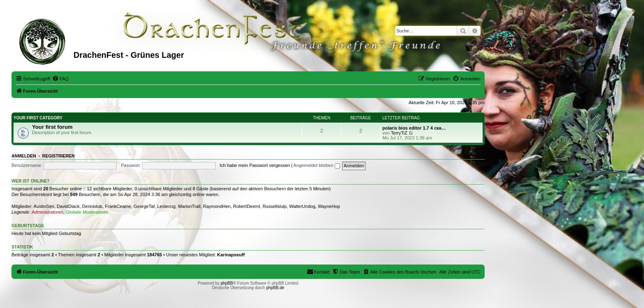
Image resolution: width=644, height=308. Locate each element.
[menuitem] (60, 79)
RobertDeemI (247, 206)
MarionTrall (189, 206)
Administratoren (47, 212)
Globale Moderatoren (87, 212)
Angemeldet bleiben (316, 165)
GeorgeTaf (144, 206)
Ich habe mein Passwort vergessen (255, 165)
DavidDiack (68, 206)
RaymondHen (217, 206)
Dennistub (92, 206)
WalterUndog (302, 206)
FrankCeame (118, 206)
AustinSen (44, 206)
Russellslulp (275, 206)
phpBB (227, 283)
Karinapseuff (231, 255)
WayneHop (329, 206)
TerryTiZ (399, 133)
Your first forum (52, 127)
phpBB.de (275, 288)
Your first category (38, 118)
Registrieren (59, 156)
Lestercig (167, 206)
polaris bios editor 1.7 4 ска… (414, 128)
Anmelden (24, 156)
